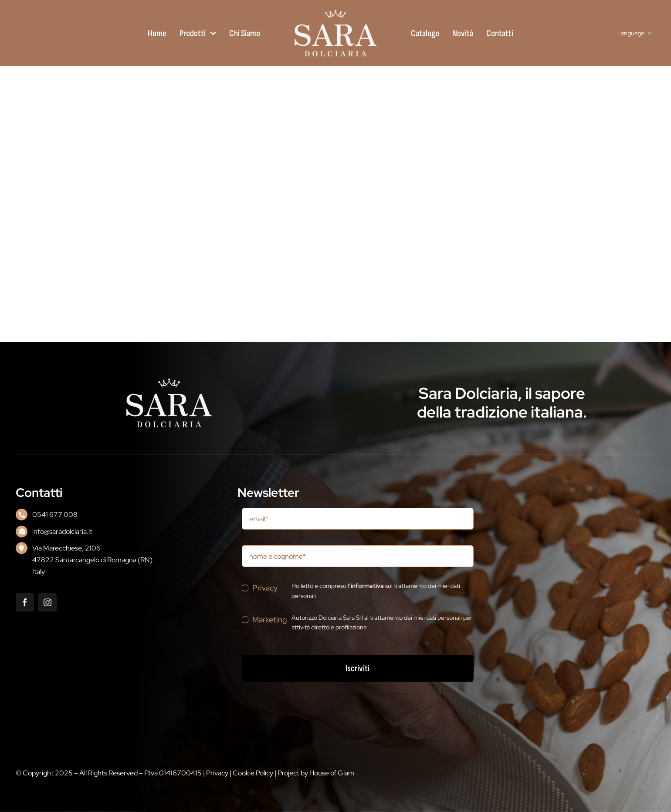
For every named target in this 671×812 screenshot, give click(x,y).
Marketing (270, 620)
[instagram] (47, 602)
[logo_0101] (335, 12)
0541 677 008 (55, 515)
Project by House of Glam (316, 773)
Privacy (265, 588)
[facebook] (25, 602)
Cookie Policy (253, 773)
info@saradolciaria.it (62, 532)
